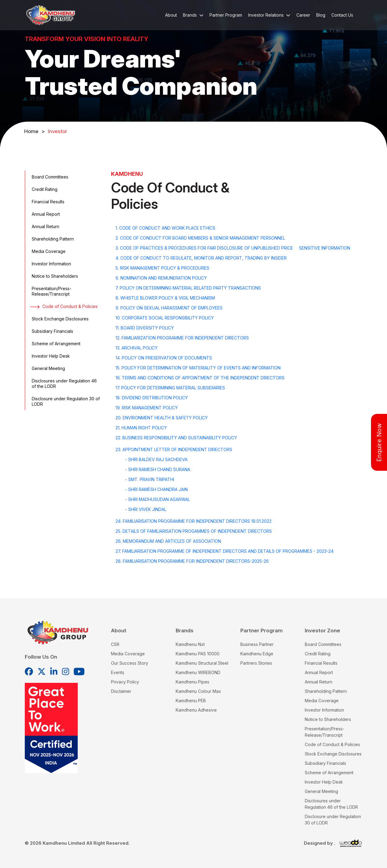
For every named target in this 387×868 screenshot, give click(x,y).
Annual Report (45, 214)
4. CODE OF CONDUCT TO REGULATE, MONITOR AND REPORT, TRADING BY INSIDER (201, 258)
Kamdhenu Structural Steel (202, 663)
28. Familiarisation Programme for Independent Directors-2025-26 (192, 561)
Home (34, 131)
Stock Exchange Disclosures (59, 319)
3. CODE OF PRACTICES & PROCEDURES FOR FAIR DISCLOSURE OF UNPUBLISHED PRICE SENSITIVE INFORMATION (233, 248)
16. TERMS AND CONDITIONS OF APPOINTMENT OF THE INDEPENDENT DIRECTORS (200, 378)
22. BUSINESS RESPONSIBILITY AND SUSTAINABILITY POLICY (176, 438)
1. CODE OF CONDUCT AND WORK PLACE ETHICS (165, 228)
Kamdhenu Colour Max (198, 691)
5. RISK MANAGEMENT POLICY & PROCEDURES (162, 268)
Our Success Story (130, 663)
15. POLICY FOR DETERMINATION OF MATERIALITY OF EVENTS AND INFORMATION (198, 368)
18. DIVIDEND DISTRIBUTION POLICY (152, 398)
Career (303, 15)
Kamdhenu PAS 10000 (198, 654)
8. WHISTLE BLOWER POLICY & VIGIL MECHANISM (165, 298)
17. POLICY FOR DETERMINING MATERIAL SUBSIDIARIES (170, 388)
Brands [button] (193, 15)
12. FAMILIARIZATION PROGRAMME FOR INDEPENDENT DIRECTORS (182, 338)
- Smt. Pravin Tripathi (150, 479)
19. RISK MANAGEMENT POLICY (147, 408)
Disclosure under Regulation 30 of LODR (65, 401)
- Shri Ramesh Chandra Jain (156, 489)
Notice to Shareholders (54, 276)
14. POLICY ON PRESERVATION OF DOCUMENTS (164, 358)
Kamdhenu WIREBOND (198, 672)
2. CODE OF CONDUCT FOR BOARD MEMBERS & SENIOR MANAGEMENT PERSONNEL (200, 238)
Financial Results (47, 202)
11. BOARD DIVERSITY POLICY (145, 328)
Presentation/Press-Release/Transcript (51, 291)
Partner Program (226, 15)
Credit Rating (44, 189)
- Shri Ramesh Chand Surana (158, 469)
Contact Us (342, 15)
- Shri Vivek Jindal (146, 509)
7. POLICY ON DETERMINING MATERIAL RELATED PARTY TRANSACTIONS (188, 288)
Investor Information (51, 264)
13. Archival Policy (137, 348)
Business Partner (257, 644)
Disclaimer (121, 691)
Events (118, 672)
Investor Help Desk (50, 356)
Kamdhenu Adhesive (196, 710)
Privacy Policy (125, 682)
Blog (321, 15)
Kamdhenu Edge (257, 654)
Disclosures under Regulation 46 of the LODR (63, 383)
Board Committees (49, 177)
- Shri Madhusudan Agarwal (158, 499)
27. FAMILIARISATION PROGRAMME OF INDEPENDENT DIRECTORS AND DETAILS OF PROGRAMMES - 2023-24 (224, 551)
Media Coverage (48, 251)
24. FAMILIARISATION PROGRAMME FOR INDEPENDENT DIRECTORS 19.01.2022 (193, 521)
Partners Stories (256, 663)
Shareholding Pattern (52, 239)
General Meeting (48, 368)
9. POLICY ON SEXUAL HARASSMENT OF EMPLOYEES (169, 308)
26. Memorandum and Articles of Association (168, 541)
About (171, 15)
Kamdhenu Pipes (192, 682)
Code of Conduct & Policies (64, 306)
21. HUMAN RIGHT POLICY (141, 428)
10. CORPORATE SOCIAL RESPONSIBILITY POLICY (165, 318)
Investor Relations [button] (269, 15)
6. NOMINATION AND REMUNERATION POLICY (161, 278)
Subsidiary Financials (52, 331)
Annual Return (45, 226)
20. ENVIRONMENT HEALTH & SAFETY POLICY (162, 418)
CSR (115, 644)
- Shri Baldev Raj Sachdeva (156, 459)
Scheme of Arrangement (55, 344)
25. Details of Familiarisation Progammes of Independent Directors (194, 531)
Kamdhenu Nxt (190, 644)
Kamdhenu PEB (191, 701)
